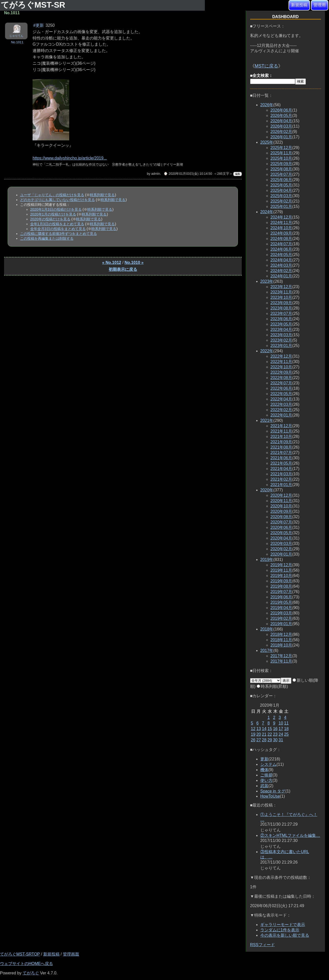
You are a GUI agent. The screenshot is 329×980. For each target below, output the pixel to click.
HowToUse (270, 796)
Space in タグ (273, 791)
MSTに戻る (266, 66)
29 (270, 740)
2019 (267, 560)
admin (156, 174)
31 (281, 740)
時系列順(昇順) (272, 686)
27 (259, 740)
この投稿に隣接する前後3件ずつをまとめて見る (59, 234)
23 (275, 734)
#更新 (39, 25)
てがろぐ (31, 973)
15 (270, 729)
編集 (238, 174)
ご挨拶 (266, 775)
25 (287, 734)
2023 (267, 281)
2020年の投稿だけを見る (50, 219)
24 (281, 734)
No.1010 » (134, 263)
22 (270, 734)
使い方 (266, 780)
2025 (267, 142)
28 (264, 740)
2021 (267, 420)
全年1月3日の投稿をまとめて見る (57, 224)
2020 (267, 490)
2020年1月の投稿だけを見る (53, 214)
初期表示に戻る (123, 269)
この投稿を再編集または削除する (47, 238)
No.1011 (17, 42)
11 (287, 723)
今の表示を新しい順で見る (285, 935)
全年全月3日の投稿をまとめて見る (58, 229)
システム (268, 764)
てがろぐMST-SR (34, 5)
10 (281, 723)
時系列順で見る (102, 195)
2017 (267, 650)
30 (275, 740)
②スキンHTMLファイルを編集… (290, 835)
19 (253, 734)
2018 (267, 629)
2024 (267, 212)
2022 (267, 351)
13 (259, 729)
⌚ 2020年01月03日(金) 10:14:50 (188, 174)
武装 (264, 786)
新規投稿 (299, 5)
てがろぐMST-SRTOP (20, 954)
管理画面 (71, 954)
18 (287, 729)
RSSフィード (262, 945)
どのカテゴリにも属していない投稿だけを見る (58, 200)
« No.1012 (112, 263)
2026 (267, 105)
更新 (264, 759)
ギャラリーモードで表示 (283, 925)
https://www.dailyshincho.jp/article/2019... (70, 158)
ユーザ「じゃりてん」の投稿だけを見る (52, 195)
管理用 (320, 5)
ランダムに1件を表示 (280, 930)
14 (264, 729)
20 (259, 734)
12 (253, 729)
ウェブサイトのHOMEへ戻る (26, 964)
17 (281, 729)
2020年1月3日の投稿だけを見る (56, 209)
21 (264, 734)
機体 (264, 770)
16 (275, 729)
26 (253, 740)
